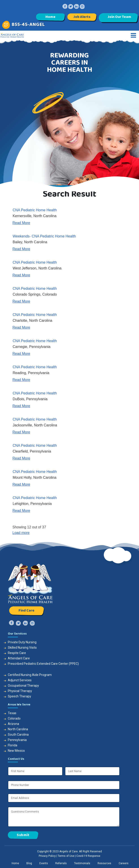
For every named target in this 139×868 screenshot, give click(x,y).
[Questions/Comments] (64, 817)
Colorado (14, 718)
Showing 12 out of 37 (29, 527)
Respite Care (17, 653)
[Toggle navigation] (133, 35)
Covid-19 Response (88, 856)
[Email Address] (64, 798)
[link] (70, 216)
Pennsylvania (17, 740)
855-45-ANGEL (28, 25)
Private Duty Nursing (22, 642)
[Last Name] (92, 771)
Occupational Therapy (23, 686)
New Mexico (16, 751)
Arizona (13, 724)
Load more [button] (21, 533)
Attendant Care (19, 658)
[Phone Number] (64, 785)
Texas (12, 713)
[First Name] (35, 771)
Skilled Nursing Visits (22, 648)
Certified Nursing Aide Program (30, 675)
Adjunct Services (20, 680)
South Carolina (18, 735)
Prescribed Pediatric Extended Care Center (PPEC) (43, 664)
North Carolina (18, 729)
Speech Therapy (19, 696)
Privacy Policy (47, 856)
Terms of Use (66, 856)
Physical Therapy (20, 691)
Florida (13, 745)
